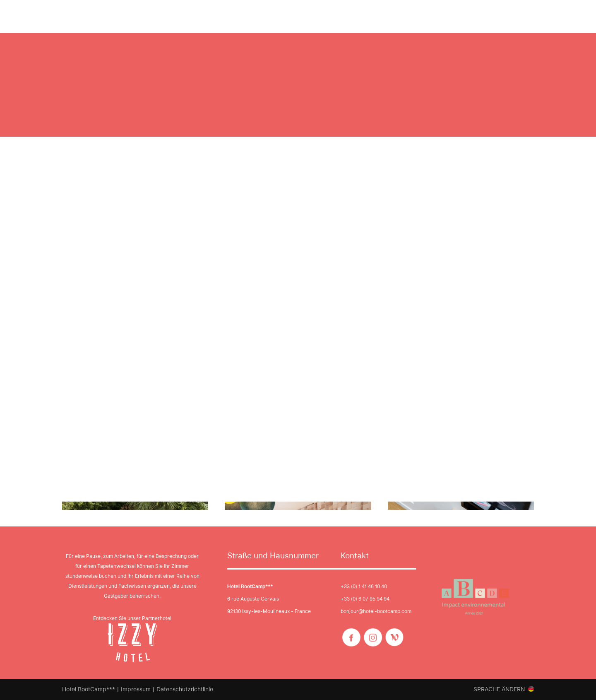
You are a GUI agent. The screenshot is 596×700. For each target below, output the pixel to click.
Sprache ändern (499, 689)
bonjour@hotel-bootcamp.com (376, 611)
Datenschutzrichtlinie (185, 689)
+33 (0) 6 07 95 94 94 (365, 599)
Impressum (136, 689)
